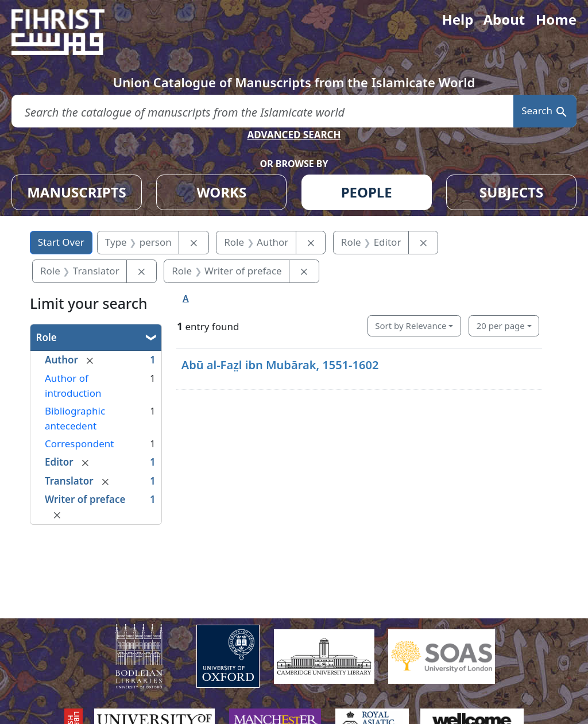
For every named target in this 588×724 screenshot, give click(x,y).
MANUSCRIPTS (77, 192)
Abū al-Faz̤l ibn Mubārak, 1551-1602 (280, 365)
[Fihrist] (69, 32)
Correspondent (79, 444)
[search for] (262, 111)
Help (457, 19)
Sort (411, 326)
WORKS (221, 192)
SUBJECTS (511, 192)
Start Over (61, 242)
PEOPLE (367, 192)
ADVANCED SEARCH (294, 135)
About (504, 19)
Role (47, 337)
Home (556, 19)
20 (501, 326)
